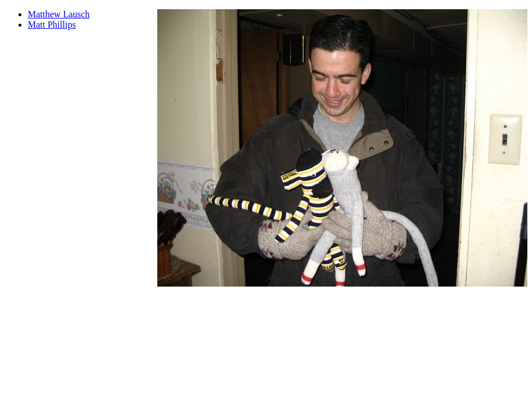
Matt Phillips (52, 25)
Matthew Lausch (59, 14)
